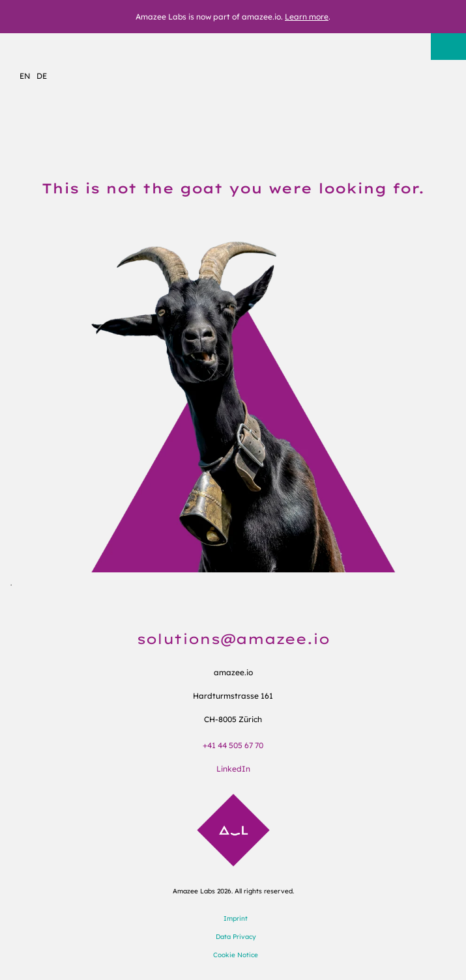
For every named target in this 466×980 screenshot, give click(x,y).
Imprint (236, 918)
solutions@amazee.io (233, 639)
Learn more (307, 17)
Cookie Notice (236, 955)
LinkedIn (233, 769)
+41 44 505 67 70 (233, 745)
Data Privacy (236, 937)
